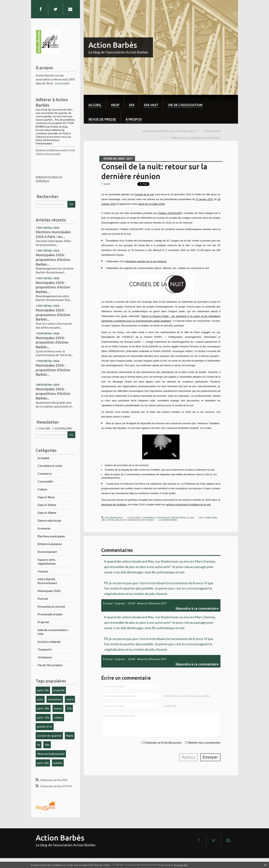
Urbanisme (45, 657)
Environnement (47, 552)
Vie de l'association (185, 105)
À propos (134, 119)
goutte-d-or (45, 726)
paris (208, 518)
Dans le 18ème (47, 513)
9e (39, 745)
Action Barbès (113, 45)
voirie (70, 699)
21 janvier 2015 (204, 199)
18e (47, 745)
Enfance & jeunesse (50, 544)
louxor (58, 708)
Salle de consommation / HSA (53, 632)
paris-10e (43, 717)
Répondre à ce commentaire (197, 608)
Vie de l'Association (50, 665)
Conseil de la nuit (144, 194)
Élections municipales (51, 536)
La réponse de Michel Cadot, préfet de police (168, 131)
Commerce (45, 473)
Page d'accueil (212, 131)
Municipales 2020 (49, 591)
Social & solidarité (49, 642)
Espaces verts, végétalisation (47, 561)
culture (58, 717)
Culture (42, 489)
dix (132, 105)
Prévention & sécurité (51, 606)
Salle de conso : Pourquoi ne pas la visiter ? (196, 137)
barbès (58, 763)
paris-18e (43, 708)
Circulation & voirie (50, 466)
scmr (40, 699)
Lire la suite (62, 83)
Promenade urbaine (50, 614)
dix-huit (151, 105)
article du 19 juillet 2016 (151, 204)
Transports (45, 649)
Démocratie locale (49, 520)
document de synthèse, (114, 505)
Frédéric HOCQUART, (170, 213)
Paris (70, 735)
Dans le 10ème (47, 505)
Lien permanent (112, 518)
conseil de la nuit (116, 520)
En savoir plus (181, 865)
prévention (55, 699)
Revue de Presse (102, 119)
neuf (115, 105)
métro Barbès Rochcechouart (47, 581)
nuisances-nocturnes (141, 520)
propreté (59, 690)
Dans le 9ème (46, 497)
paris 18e (43, 763)
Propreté (43, 622)
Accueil (95, 105)
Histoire (43, 571)
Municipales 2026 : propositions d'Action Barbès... (53, 260)
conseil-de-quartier (49, 735)
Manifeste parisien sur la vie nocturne (146, 261)
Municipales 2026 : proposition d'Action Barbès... (52, 342)
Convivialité (45, 481)
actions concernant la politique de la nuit (188, 505)
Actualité (43, 458)
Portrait (43, 599)
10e (69, 708)
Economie (44, 528)
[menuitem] (95, 102)
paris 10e (43, 690)
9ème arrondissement (51, 754)
